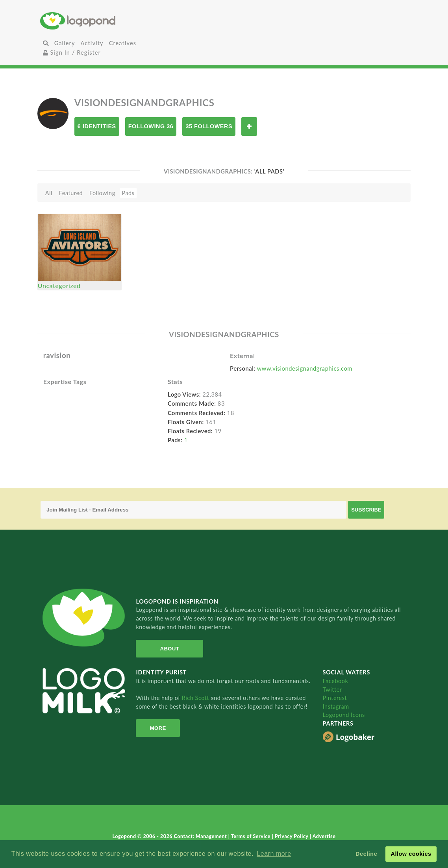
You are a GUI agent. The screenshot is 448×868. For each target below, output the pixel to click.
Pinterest (335, 698)
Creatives (123, 43)
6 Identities (97, 126)
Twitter (332, 690)
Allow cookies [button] (411, 854)
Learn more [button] (274, 854)
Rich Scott (196, 698)
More (158, 728)
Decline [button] (366, 854)
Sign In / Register (72, 53)
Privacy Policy (292, 836)
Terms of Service (252, 836)
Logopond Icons (344, 715)
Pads (128, 193)
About (170, 649)
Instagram (336, 706)
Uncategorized (59, 285)
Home (102, 21)
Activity (92, 43)
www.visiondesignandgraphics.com (305, 368)
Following (102, 193)
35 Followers (209, 126)
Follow (249, 127)
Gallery (65, 43)
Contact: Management (201, 836)
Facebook (336, 681)
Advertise (324, 836)
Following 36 (151, 126)
